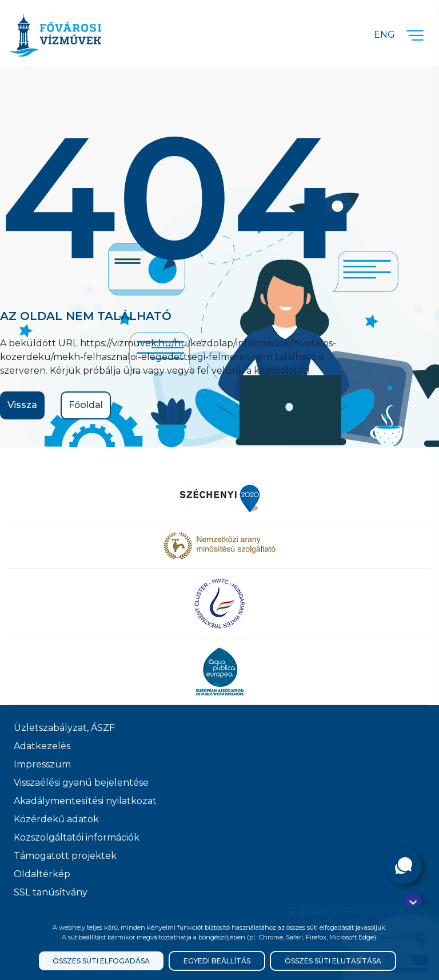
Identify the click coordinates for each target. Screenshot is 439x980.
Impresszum (42, 764)
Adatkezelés (42, 746)
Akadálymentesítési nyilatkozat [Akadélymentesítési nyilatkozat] (85, 801)
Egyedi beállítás (217, 961)
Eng (384, 35)
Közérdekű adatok (56, 819)
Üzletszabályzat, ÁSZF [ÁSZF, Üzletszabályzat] (64, 728)
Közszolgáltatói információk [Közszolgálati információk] (77, 837)
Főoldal (86, 405)
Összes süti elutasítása (333, 961)
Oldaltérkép (42, 874)
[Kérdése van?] (404, 866)
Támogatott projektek (65, 856)
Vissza (22, 405)
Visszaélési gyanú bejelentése (81, 783)
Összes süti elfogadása (101, 961)
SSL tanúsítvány (51, 892)
